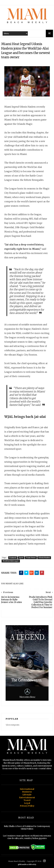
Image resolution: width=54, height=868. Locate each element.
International (27, 789)
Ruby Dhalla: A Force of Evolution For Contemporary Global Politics (27, 828)
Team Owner (31, 558)
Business (27, 792)
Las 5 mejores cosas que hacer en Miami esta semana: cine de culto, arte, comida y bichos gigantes (27, 837)
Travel (27, 800)
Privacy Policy (27, 806)
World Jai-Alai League (11, 561)
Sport (21, 558)
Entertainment (27, 797)
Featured (13, 558)
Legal (27, 803)
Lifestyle (27, 795)
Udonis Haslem (44, 558)
